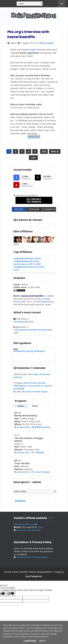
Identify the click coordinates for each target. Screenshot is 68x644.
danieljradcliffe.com (24, 526)
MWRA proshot (43, 429)
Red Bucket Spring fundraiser (29, 353)
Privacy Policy (41, 559)
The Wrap (19, 323)
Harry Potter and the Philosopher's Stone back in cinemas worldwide (33, 387)
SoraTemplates (34, 578)
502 (44, 152)
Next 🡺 (55, 152)
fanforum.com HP (23, 266)
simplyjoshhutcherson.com (28, 268)
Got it (42, 641)
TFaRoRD (39, 454)
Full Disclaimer (24, 559)
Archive (20, 502)
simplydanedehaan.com (26, 260)
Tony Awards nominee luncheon (30, 331)
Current (21, 408)
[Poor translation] (11, 595)
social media (28, 532)
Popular (34, 211)
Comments (49, 211)
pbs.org (29, 49)
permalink (48, 43)
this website (44, 303)
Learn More (30, 641)
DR (38, 266)
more (16, 246)
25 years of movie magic (35, 393)
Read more (34, 136)
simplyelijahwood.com (25, 263)
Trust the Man (42, 474)
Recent (19, 211)
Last (33, 158)
